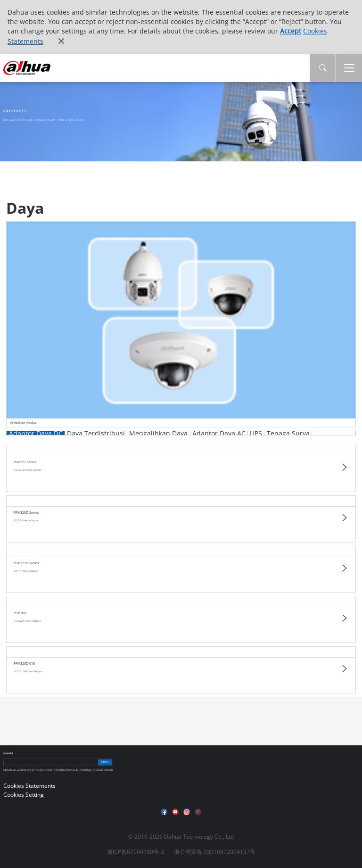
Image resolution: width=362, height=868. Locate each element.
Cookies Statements (29, 786)
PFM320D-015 (24, 664)
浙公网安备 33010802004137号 (215, 852)
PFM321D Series (26, 563)
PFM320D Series (26, 513)
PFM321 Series (25, 462)
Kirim (105, 762)
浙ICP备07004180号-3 (136, 852)
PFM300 (20, 613)
